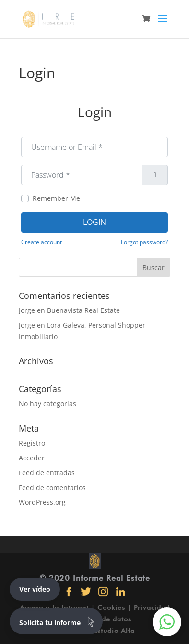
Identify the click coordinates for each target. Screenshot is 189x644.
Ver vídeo (35, 589)
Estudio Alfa (114, 631)
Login (94, 222)
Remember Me (56, 198)
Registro (32, 443)
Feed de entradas (47, 473)
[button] (167, 622)
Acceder (32, 458)
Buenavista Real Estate (83, 310)
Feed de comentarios (52, 488)
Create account (41, 242)
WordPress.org (42, 502)
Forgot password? (144, 242)
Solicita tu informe (59, 621)
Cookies (111, 607)
